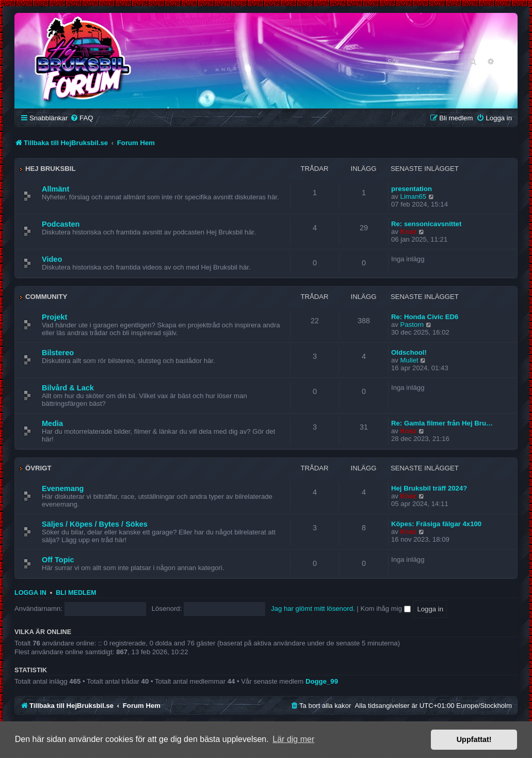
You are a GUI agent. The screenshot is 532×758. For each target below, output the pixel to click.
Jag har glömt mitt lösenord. (313, 609)
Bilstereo (58, 353)
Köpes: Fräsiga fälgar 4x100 (436, 524)
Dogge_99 (322, 681)
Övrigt (38, 468)
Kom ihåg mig (385, 609)
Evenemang (63, 488)
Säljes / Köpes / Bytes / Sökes (95, 524)
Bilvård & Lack (68, 388)
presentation (412, 189)
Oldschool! (409, 352)
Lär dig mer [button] (293, 739)
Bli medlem (76, 593)
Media (52, 423)
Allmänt (55, 189)
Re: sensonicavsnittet (426, 224)
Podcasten (61, 224)
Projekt (54, 317)
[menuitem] (82, 118)
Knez (409, 232)
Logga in (30, 593)
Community (46, 297)
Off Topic (58, 560)
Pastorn (412, 325)
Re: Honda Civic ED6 (425, 317)
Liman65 (414, 196)
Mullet (409, 360)
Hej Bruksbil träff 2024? (429, 488)
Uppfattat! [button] (474, 739)
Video (52, 259)
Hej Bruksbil (50, 169)
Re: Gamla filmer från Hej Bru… (442, 423)
